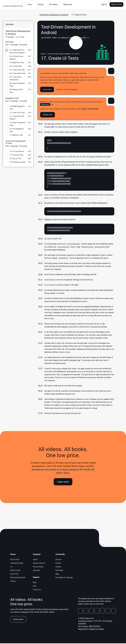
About (35, 560)
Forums (58, 567)
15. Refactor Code (16, 135)
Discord (58, 560)
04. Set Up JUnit (16, 66)
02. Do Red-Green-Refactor (16, 58)
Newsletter (59, 571)
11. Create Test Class (17, 113)
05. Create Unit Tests (17, 70)
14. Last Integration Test (17, 130)
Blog (57, 575)
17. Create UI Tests (16, 155)
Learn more (47, 89)
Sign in (104, 4)
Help (35, 583)
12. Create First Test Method (17, 117)
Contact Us (37, 590)
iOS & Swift (15, 560)
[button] (31, 4)
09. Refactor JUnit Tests (16, 91)
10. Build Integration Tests (17, 108)
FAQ (35, 587)
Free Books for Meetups (64, 578)
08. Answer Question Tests (17, 85)
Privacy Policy (38, 567)
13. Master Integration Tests (18, 124)
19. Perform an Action (18, 162)
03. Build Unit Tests (17, 63)
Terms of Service (39, 564)
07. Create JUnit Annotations (15, 78)
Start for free (116, 4)
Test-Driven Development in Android (54, 15)
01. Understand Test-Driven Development (17, 51)
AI (11, 567)
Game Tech (14, 575)
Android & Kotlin (17, 564)
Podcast (58, 564)
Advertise (36, 571)
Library (13, 582)
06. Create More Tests (17, 73)
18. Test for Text (15, 158)
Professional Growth (18, 578)
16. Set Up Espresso (17, 151)
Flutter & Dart (15, 571)
